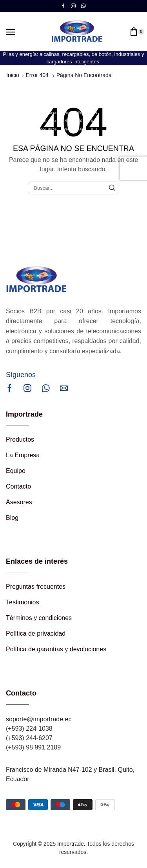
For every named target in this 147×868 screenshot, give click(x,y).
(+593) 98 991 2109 (33, 747)
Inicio (13, 75)
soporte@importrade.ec (39, 719)
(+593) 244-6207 (29, 738)
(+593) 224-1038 (29, 729)
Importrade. (71, 844)
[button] (11, 32)
